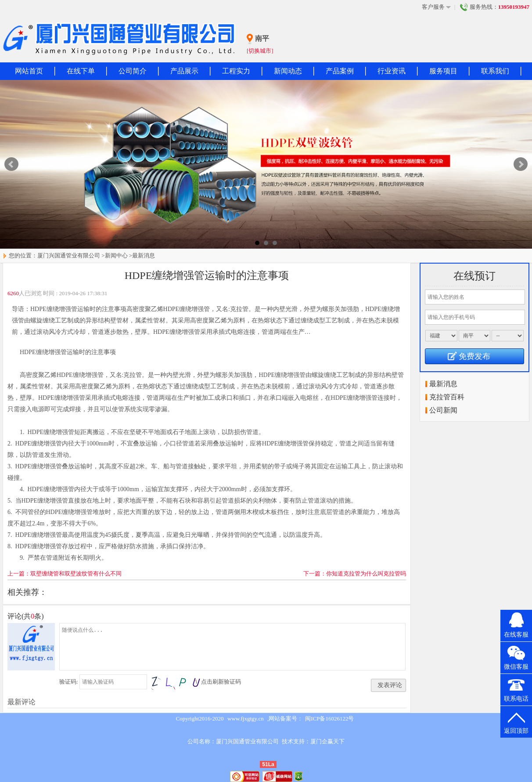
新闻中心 (116, 255)
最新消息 (144, 255)
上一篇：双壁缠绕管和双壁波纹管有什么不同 (65, 574)
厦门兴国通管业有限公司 (69, 255)
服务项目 (443, 71)
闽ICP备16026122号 (329, 719)
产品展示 (184, 71)
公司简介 (133, 71)
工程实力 (236, 71)
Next (521, 164)
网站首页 (29, 71)
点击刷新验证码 (221, 682)
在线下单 (81, 71)
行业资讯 (392, 71)
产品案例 (340, 71)
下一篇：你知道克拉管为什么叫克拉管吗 (355, 574)
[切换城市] (260, 51)
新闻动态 (288, 71)
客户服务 (436, 7)
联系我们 (495, 71)
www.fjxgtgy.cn (246, 719)
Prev (11, 164)
